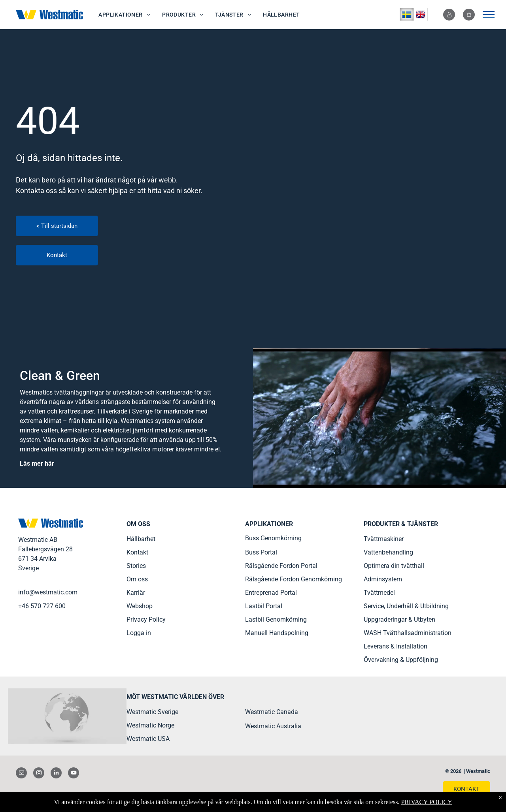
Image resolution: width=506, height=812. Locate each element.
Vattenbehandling (388, 552)
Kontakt (137, 552)
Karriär (136, 593)
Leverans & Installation (396, 646)
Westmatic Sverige (152, 712)
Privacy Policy (146, 619)
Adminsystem (383, 579)
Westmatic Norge (150, 725)
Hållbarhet (141, 539)
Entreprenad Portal (271, 593)
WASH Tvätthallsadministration (408, 633)
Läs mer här (37, 463)
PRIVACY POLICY (426, 802)
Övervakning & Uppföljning (401, 660)
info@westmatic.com (48, 592)
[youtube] (74, 774)
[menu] (489, 15)
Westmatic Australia (273, 726)
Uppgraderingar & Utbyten (399, 619)
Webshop (140, 606)
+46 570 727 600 (42, 606)
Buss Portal (261, 552)
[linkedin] (56, 774)
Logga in (139, 633)
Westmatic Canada (272, 712)
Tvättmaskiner (384, 539)
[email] (21, 774)
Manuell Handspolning (277, 633)
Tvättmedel (379, 593)
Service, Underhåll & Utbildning (406, 606)
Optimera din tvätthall (394, 566)
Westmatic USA (148, 739)
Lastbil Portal (264, 606)
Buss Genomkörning (273, 538)
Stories (136, 566)
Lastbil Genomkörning (276, 619)
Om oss (137, 579)
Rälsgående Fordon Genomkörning (294, 579)
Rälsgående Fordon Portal (281, 566)
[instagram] (39, 774)
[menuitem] (124, 15)
